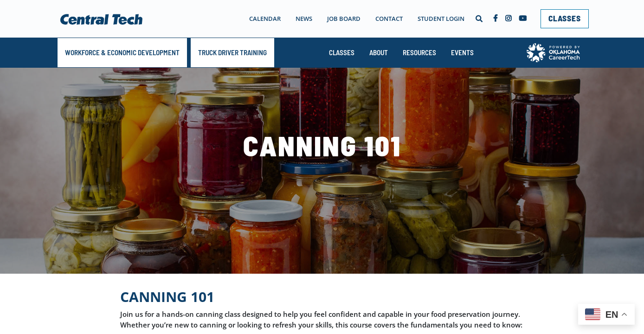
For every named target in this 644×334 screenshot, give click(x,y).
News (304, 19)
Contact (389, 19)
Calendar (265, 19)
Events (462, 52)
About (379, 52)
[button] (479, 19)
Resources (419, 52)
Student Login (441, 19)
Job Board (344, 19)
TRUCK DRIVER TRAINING (232, 52)
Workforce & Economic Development (122, 52)
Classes (342, 52)
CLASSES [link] (565, 18)
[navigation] (341, 19)
